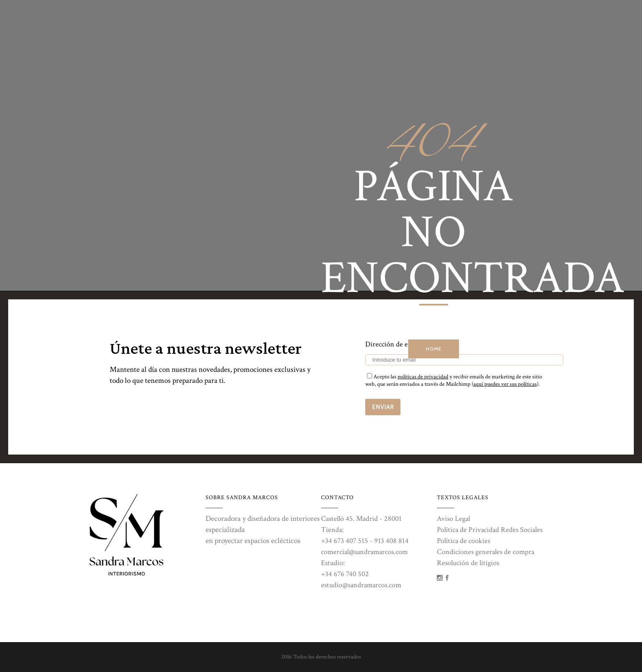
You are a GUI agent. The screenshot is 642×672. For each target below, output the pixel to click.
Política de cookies (463, 541)
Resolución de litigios (468, 563)
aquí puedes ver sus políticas (505, 384)
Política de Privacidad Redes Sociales (490, 530)
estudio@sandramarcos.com (361, 585)
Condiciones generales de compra (486, 552)
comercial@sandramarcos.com (364, 552)
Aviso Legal (453, 519)
